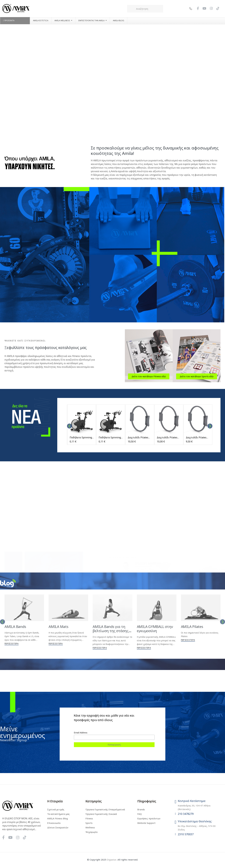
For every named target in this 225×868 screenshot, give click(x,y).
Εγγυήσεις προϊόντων (149, 818)
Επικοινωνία (54, 823)
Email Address (81, 733)
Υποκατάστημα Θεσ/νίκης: (195, 821)
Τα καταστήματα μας (58, 814)
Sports (89, 823)
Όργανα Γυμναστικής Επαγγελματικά (105, 809)
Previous (69, 426)
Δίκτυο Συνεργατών (58, 827)
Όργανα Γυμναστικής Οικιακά (101, 814)
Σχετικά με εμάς (56, 809)
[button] (149, 376)
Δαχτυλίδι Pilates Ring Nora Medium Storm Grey (167, 438)
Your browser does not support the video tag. (112, 81)
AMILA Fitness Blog (57, 818)
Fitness (89, 818)
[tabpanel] (82, 426)
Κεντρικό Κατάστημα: (192, 801)
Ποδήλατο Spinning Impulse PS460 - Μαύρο (81, 438)
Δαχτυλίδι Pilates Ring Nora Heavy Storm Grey (138, 438)
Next (210, 426)
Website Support (146, 823)
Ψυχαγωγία (91, 832)
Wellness (90, 827)
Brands (141, 809)
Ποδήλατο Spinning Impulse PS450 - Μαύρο (110, 438)
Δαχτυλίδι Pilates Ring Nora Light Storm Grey (196, 438)
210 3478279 (186, 814)
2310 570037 (186, 834)
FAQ (139, 814)
